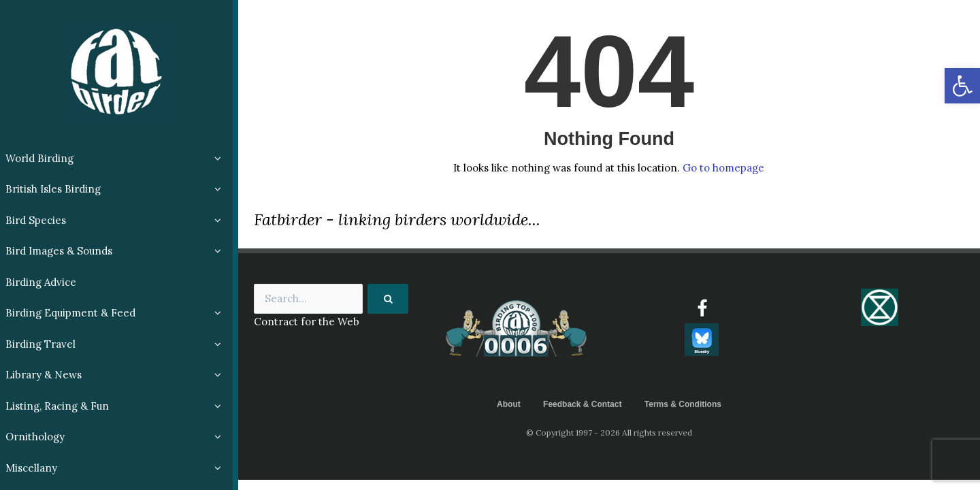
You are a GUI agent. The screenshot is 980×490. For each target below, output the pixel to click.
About (509, 404)
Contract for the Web (307, 322)
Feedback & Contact (582, 404)
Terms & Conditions (683, 404)
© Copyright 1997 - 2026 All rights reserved (609, 432)
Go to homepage (723, 168)
